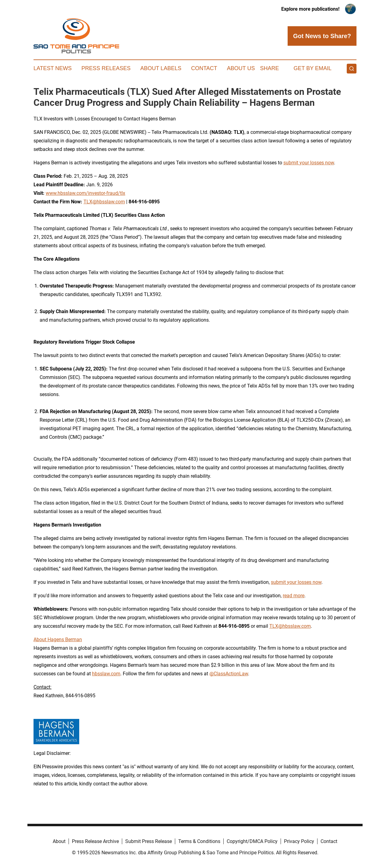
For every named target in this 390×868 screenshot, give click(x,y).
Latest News (53, 68)
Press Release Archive (95, 841)
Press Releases (106, 68)
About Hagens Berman (58, 639)
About (59, 841)
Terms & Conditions (199, 841)
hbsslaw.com (106, 674)
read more (294, 596)
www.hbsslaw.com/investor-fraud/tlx (85, 193)
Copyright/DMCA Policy (252, 841)
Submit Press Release (149, 841)
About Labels (161, 68)
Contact (204, 68)
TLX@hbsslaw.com (104, 202)
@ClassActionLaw (229, 674)
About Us (241, 68)
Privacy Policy (299, 841)
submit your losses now (309, 163)
